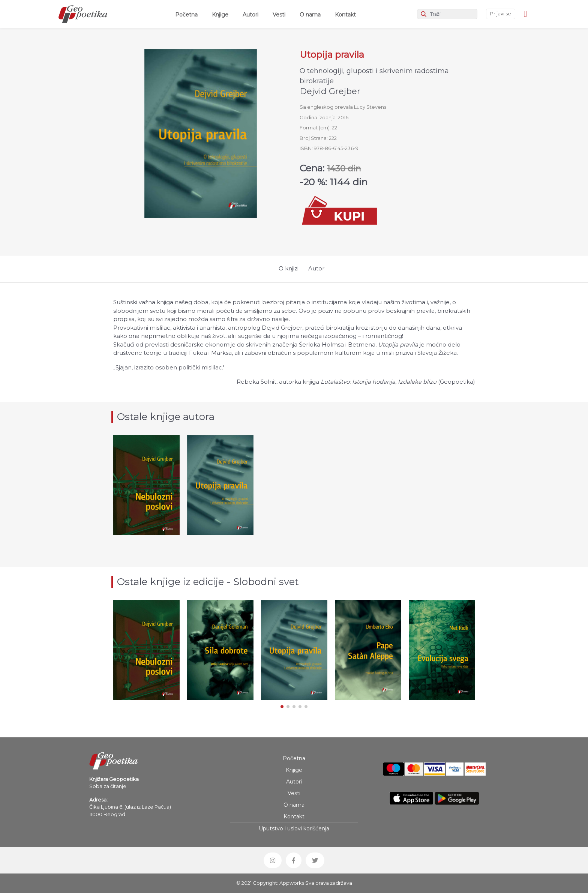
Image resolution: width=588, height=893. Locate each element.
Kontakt (345, 15)
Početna (188, 14)
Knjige (220, 15)
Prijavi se (501, 14)
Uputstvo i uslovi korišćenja (294, 828)
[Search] (447, 14)
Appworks (292, 883)
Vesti (279, 15)
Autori (250, 15)
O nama (310, 15)
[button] (282, 707)
